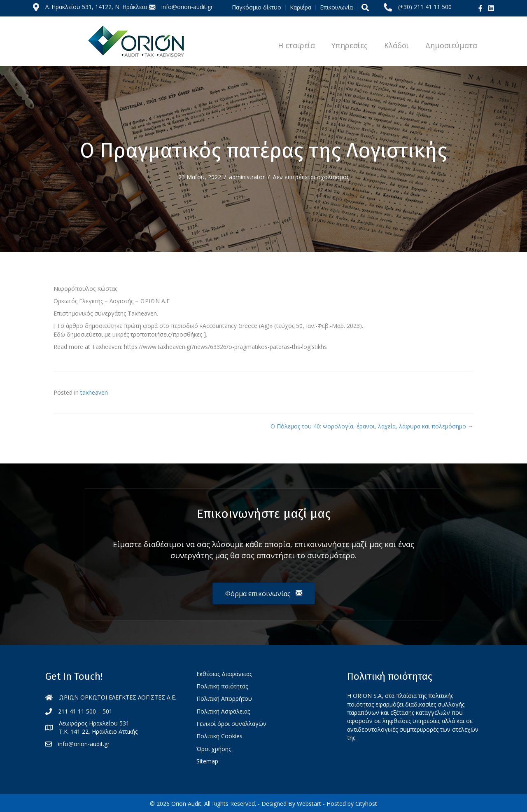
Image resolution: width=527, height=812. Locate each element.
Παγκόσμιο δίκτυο (257, 7)
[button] (365, 7)
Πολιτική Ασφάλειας (223, 711)
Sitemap (207, 761)
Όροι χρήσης (214, 749)
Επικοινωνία (336, 7)
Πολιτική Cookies (219, 736)
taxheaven (94, 392)
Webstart (309, 804)
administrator (247, 177)
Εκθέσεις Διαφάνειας (224, 674)
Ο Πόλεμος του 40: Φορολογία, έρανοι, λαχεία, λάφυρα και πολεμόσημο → (372, 426)
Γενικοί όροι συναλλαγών (231, 724)
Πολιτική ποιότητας (222, 686)
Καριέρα (301, 7)
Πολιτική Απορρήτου (224, 699)
